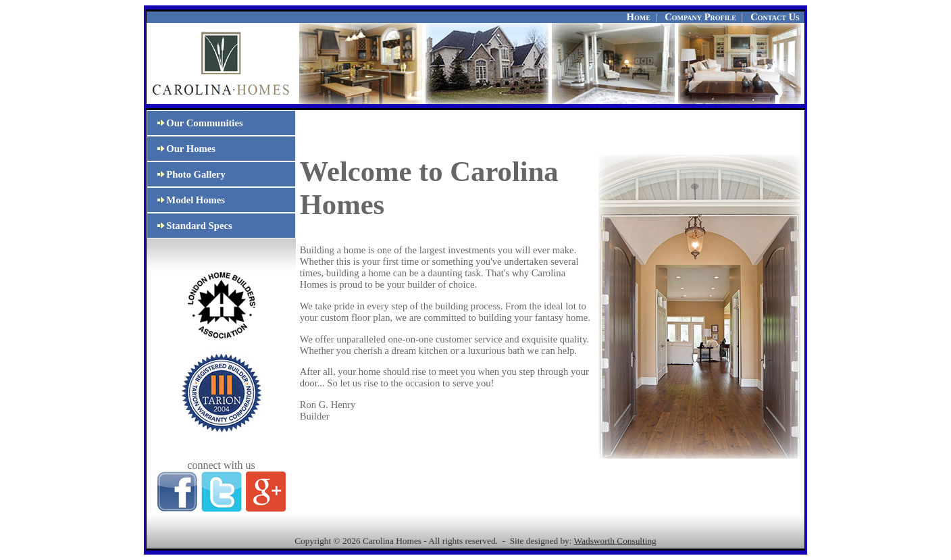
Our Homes (181, 149)
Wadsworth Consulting (615, 541)
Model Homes (186, 200)
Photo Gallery (186, 174)
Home (639, 17)
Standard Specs (189, 226)
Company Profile (700, 17)
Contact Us (775, 17)
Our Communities (195, 123)
